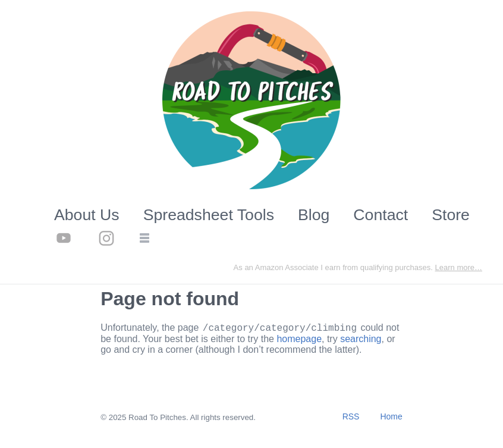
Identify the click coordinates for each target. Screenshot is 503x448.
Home (391, 418)
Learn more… (459, 267)
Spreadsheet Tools (209, 215)
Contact (381, 215)
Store (451, 215)
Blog (314, 215)
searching (361, 341)
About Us (87, 215)
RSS (351, 418)
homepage (299, 341)
